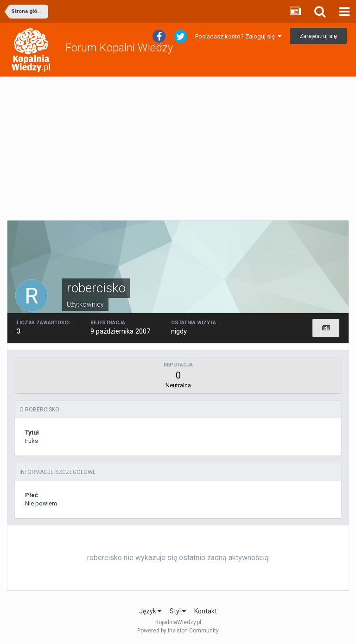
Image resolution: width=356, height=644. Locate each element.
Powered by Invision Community (178, 631)
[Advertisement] (178, 149)
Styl (178, 611)
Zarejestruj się (318, 36)
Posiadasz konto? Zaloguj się (238, 36)
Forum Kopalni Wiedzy (119, 48)
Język (150, 611)
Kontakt (206, 611)
